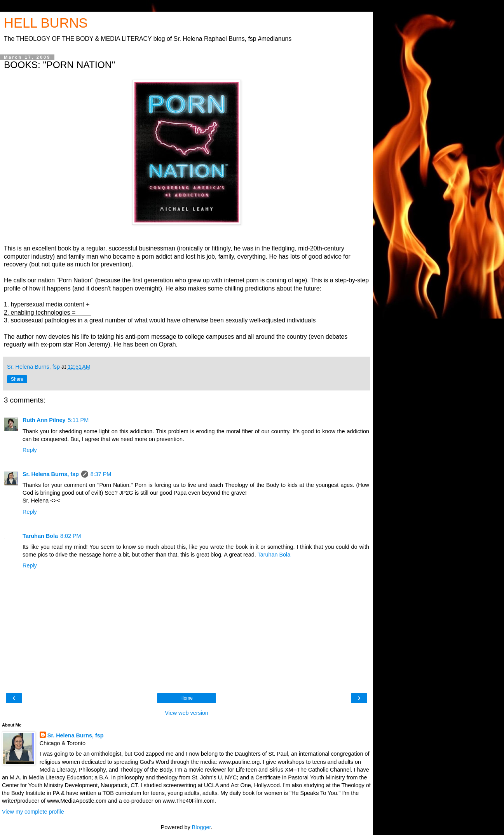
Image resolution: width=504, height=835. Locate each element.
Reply (30, 450)
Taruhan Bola (40, 536)
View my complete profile (33, 812)
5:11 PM (78, 420)
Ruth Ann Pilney (44, 420)
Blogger (201, 827)
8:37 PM (101, 474)
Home (187, 698)
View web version (187, 713)
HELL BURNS (46, 23)
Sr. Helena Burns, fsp (51, 474)
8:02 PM (71, 536)
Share (17, 379)
